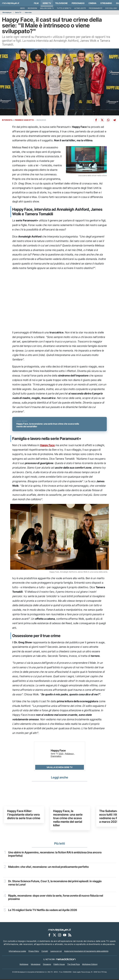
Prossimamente (96, 8)
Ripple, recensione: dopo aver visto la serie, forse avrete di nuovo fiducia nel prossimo (56, 898)
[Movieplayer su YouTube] (65, 936)
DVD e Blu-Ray (111, 8)
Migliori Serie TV (47, 8)
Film (36, 3)
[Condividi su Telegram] (114, 120)
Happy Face (47, 446)
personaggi (78, 3)
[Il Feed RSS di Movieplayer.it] (70, 936)
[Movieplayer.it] (11, 3)
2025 (61, 755)
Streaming (106, 3)
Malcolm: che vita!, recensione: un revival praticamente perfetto (49, 868)
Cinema (92, 3)
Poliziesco (69, 755)
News (22, 8)
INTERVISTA (7, 120)
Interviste (28, 12)
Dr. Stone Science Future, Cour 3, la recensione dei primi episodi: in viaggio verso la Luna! (55, 884)
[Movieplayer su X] (54, 936)
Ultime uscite (80, 8)
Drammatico (56, 757)
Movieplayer (7, 12)
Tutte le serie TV (64, 8)
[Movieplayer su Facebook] (49, 936)
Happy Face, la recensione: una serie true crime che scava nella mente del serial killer (68, 819)
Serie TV (47, 3)
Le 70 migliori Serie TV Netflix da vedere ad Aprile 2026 (43, 911)
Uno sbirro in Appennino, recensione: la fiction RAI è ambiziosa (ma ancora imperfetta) (55, 855)
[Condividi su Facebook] (96, 120)
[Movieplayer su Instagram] (60, 936)
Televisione (61, 3)
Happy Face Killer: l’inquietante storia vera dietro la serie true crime (24, 815)
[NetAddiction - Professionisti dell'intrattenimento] (66, 960)
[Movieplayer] (60, 931)
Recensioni (32, 8)
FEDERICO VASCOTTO (24, 120)
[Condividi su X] (102, 120)
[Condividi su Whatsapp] (108, 120)
